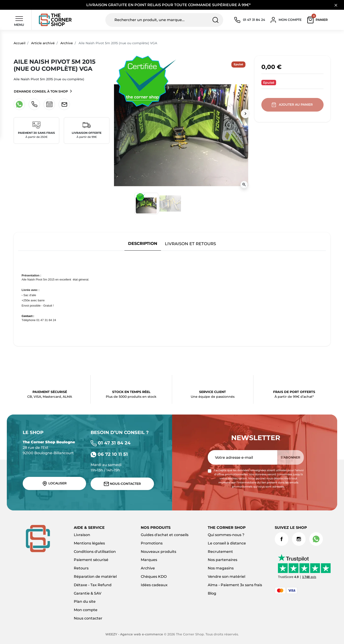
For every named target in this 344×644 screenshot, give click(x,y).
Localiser (54, 483)
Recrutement (220, 552)
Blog (212, 593)
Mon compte (86, 610)
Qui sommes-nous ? (226, 535)
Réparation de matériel (95, 577)
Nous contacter (88, 618)
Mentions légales (89, 543)
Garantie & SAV (88, 593)
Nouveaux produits (158, 552)
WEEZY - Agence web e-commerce (134, 634)
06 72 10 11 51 (109, 454)
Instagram (299, 539)
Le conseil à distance (227, 543)
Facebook (282, 539)
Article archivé (43, 43)
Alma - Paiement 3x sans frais (235, 585)
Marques (149, 560)
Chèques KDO (154, 577)
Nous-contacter (122, 484)
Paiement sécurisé (91, 560)
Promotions (152, 543)
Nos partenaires (223, 560)
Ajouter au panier (293, 105)
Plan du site (85, 601)
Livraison (82, 535)
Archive (67, 43)
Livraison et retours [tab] (190, 244)
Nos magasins (221, 568)
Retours (81, 568)
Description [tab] (143, 243)
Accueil (20, 43)
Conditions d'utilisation (95, 552)
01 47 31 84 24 (111, 443)
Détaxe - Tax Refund (93, 585)
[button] (318, 20)
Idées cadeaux (154, 585)
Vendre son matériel (226, 577)
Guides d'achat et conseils (165, 535)
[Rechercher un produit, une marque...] (164, 20)
